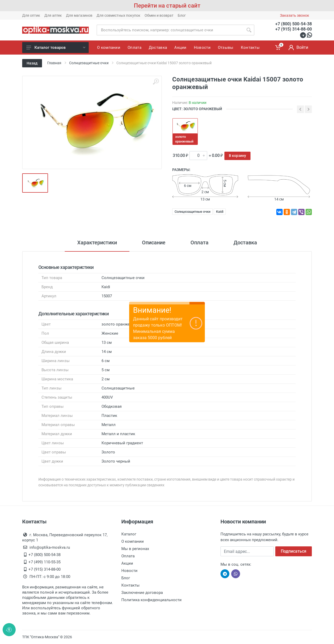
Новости (129, 571)
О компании (133, 541)
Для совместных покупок (118, 15)
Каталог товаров (56, 48)
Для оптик (31, 15)
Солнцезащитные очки (192, 212)
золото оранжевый (184, 139)
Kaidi (220, 212)
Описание (154, 243)
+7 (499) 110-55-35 (44, 562)
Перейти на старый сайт (167, 6)
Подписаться (294, 551)
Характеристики (97, 243)
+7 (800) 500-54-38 (294, 24)
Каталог (129, 534)
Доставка (245, 243)
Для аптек (53, 15)
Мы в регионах (135, 549)
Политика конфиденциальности (151, 600)
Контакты (130, 585)
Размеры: (181, 170)
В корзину (237, 156)
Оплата (199, 243)
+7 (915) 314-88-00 (294, 29)
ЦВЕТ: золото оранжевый (197, 109)
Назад (32, 63)
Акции (127, 563)
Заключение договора (142, 593)
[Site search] (170, 30)
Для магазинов (79, 15)
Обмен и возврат (159, 15)
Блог (182, 15)
